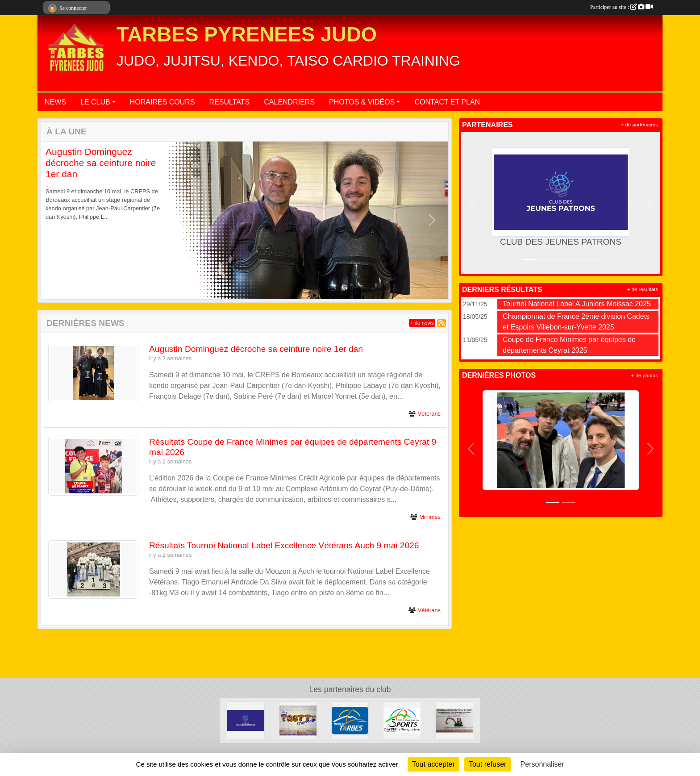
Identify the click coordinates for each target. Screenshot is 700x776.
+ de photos (645, 375)
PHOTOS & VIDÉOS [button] (362, 102)
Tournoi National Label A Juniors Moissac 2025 (577, 304)
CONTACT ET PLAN (447, 102)
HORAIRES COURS (162, 102)
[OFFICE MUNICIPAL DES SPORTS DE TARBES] (402, 720)
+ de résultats (643, 289)
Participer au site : (621, 7)
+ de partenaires (640, 125)
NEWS (55, 102)
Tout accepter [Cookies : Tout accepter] (433, 764)
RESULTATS (230, 102)
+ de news (422, 323)
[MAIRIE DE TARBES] (350, 720)
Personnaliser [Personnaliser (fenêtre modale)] (542, 764)
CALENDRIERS (289, 102)
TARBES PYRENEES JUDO (247, 35)
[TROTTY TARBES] (298, 720)
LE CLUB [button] (95, 102)
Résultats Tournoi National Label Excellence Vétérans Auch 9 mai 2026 (284, 545)
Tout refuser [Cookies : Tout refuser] (487, 764)
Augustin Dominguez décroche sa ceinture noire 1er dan (101, 163)
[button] (57, 220)
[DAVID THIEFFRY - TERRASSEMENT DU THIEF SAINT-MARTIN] (454, 720)
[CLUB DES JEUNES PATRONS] (246, 720)
